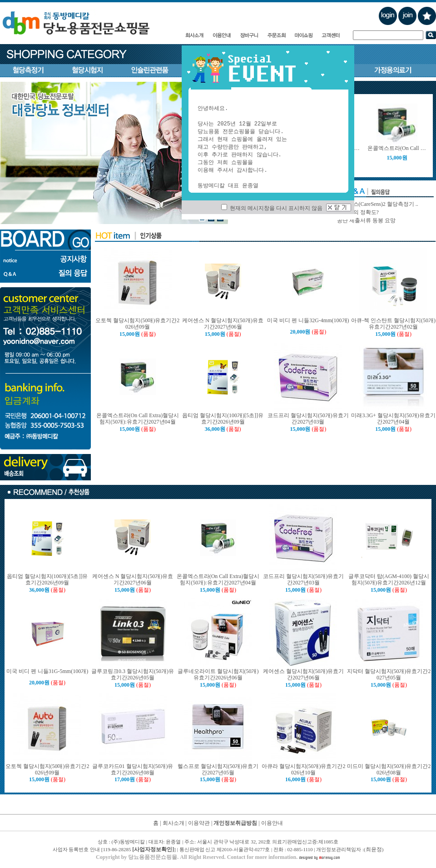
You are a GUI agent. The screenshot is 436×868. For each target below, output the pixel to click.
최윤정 (374, 849)
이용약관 (199, 823)
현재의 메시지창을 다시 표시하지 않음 (272, 208)
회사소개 (173, 823)
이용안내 (272, 823)
